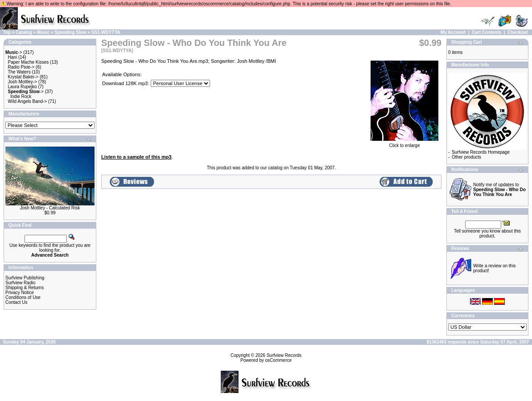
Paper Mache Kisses (29, 62)
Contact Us (16, 302)
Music (43, 32)
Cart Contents (487, 32)
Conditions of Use (23, 297)
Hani (13, 57)
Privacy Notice (20, 293)
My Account (453, 32)
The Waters (19, 72)
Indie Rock (21, 96)
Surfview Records (284, 355)
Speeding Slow (71, 32)
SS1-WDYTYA (106, 32)
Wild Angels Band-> (28, 101)
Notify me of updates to (499, 190)
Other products (466, 157)
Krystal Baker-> (23, 77)
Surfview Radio (20, 283)
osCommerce (278, 360)
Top (7, 32)
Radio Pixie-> (21, 67)
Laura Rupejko (23, 87)
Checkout (518, 32)
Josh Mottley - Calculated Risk (50, 208)
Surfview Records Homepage (481, 152)
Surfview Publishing (25, 278)
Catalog (24, 32)
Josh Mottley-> (23, 82)
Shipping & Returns (25, 288)
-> (14, 52)
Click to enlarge (404, 143)
